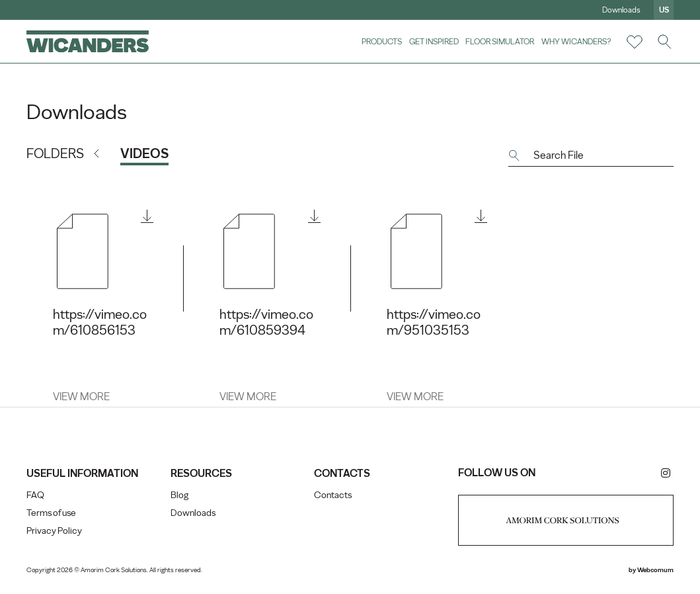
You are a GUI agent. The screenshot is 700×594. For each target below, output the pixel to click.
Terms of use (51, 513)
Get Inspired (434, 41)
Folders (55, 153)
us (664, 10)
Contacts (333, 495)
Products (382, 41)
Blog (179, 495)
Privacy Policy (54, 531)
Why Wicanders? (576, 41)
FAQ (35, 495)
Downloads (621, 10)
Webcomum (655, 570)
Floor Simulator (500, 41)
